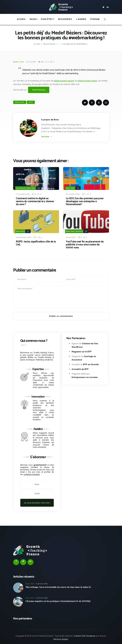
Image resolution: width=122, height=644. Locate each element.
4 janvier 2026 (42, 583)
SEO (31, 102)
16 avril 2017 (71, 237)
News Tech (19, 62)
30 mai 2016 (31, 62)
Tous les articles (49, 44)
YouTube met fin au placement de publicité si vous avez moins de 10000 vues (85, 244)
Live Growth (21, 188)
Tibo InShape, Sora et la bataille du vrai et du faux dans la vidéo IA (58, 587)
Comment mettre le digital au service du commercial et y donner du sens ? (35, 201)
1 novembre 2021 (23, 194)
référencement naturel (64, 81)
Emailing (20, 102)
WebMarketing (39, 90)
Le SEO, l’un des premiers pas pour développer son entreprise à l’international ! (85, 201)
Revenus (79, 231)
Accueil (37, 44)
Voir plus (45, 137)
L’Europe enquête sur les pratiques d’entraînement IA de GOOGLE (58, 601)
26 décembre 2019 (23, 237)
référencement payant (87, 81)
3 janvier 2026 (42, 597)
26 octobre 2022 (73, 194)
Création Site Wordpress (85, 635)
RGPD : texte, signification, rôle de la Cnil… (36, 243)
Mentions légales (61, 639)
